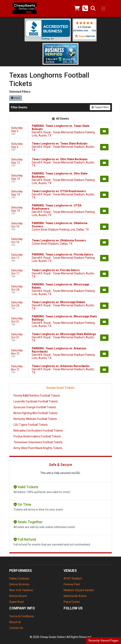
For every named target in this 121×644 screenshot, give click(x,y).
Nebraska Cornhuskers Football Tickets (38, 431)
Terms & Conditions (22, 616)
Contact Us (16, 628)
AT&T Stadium (73, 578)
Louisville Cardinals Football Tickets (36, 401)
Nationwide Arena (75, 596)
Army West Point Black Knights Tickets (38, 448)
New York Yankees (21, 590)
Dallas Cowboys (19, 578)
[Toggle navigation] (103, 8)
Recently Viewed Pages (103, 641)
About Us (15, 622)
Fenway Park (72, 584)
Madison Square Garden (79, 590)
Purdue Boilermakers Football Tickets (37, 436)
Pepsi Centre (72, 602)
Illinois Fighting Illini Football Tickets (36, 413)
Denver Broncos (19, 584)
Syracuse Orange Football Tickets (35, 407)
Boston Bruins (18, 596)
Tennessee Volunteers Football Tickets (38, 442)
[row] (61, 131)
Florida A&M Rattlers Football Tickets (37, 396)
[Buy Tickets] (104, 131)
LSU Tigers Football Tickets (31, 425)
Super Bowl (17, 602)
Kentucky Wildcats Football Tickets (35, 419)
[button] (93, 8)
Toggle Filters (100, 107)
